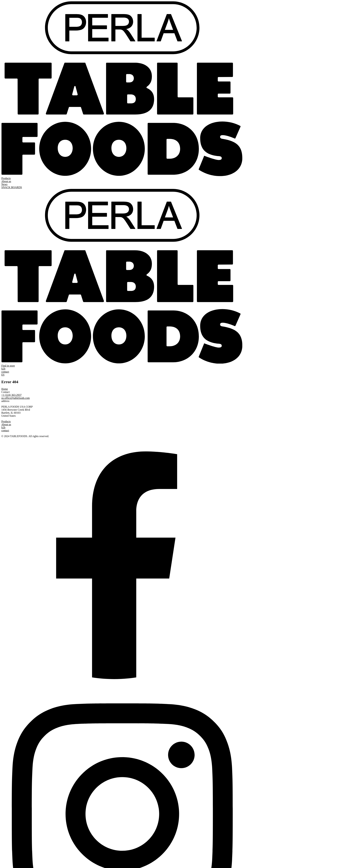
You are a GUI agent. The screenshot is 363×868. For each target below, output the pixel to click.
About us (6, 181)
